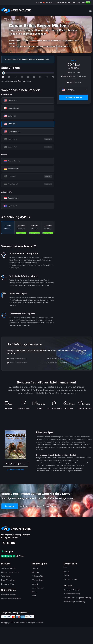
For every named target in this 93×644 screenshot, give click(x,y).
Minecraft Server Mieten (10, 573)
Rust (34, 597)
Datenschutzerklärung (72, 595)
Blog (65, 568)
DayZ (34, 593)
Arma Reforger (38, 589)
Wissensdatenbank (63, 2)
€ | (44, 2)
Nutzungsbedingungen (72, 591)
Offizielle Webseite (15, 470)
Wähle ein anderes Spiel (14, 20)
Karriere (66, 576)
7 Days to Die (38, 577)
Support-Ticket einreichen (11, 599)
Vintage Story (38, 581)
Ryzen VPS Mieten (8, 581)
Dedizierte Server (8, 585)
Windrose (36, 569)
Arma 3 (35, 585)
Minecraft (36, 573)
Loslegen (10, 507)
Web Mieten (6, 577)
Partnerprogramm (70, 580)
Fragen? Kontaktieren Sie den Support (39, 507)
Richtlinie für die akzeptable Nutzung (77, 599)
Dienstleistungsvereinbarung (74, 603)
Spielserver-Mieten (8, 569)
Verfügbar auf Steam (15, 465)
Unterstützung (82, 2)
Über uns (67, 572)
